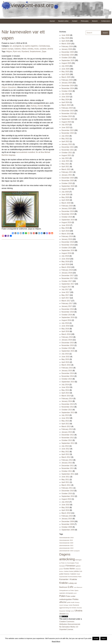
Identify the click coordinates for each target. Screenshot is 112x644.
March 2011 (66, 485)
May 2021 (65, 164)
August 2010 (66, 499)
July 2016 (65, 323)
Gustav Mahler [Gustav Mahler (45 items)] (69, 569)
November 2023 (68, 113)
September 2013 (68, 413)
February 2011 (67, 488)
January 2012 (67, 463)
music (37, 49)
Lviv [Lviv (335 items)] (70, 587)
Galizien (18, 49)
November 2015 (68, 345)
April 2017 (65, 298)
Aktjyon (9, 51)
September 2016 (68, 317)
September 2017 (68, 284)
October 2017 (67, 281)
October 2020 (67, 183)
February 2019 (67, 236)
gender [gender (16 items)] (61, 569)
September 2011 (68, 474)
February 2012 (67, 460)
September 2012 (68, 443)
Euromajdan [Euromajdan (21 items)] (71, 563)
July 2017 (65, 289)
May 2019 (65, 228)
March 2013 (66, 426)
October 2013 (67, 410)
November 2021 (68, 150)
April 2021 (65, 167)
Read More (56, 641)
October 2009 (67, 527)
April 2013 (65, 424)
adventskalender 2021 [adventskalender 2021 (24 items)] (66, 545)
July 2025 (65, 66)
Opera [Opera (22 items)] (76, 591)
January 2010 (67, 519)
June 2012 (66, 449)
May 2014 (65, 390)
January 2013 (67, 432)
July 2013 (65, 415)
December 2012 (68, 435)
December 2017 (68, 275)
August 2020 (66, 189)
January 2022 (67, 144)
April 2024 (65, 102)
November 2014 (68, 376)
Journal (52, 21)
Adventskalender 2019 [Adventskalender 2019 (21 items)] (66, 540)
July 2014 (65, 385)
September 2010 (68, 496)
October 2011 (67, 471)
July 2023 (65, 125)
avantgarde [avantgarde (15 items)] (77, 551)
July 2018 (65, 256)
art (11, 46)
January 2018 (67, 273)
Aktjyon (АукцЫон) (9, 87)
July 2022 (65, 136)
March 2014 (66, 396)
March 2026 (66, 44)
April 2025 (65, 74)
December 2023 (68, 111)
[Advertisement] (94, 70)
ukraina (50, 49)
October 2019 (67, 217)
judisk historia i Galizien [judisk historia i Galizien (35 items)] (68, 574)
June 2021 (66, 161)
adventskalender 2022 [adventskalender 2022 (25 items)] (66, 548)
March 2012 (66, 457)
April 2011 (65, 482)
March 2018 (66, 267)
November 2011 (68, 468)
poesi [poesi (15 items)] (75, 593)
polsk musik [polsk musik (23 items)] (71, 602)
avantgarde (17, 46)
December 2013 (68, 404)
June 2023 (66, 127)
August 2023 (66, 122)
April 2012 (65, 454)
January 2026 (67, 49)
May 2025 (65, 72)
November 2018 (68, 245)
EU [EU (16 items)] (66, 563)
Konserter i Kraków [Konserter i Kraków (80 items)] (68, 579)
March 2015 (66, 365)
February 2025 (67, 80)
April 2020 (65, 200)
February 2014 (67, 399)
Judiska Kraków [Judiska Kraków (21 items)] (69, 571)
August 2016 (66, 320)
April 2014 (65, 393)
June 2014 (66, 387)
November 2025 (68, 55)
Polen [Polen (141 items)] (62, 596)
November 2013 (68, 407)
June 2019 (66, 225)
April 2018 (65, 264)
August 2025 (66, 63)
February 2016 (67, 337)
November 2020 (68, 181)
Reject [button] (104, 638)
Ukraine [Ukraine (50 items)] (62, 614)
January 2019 (67, 239)
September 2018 (68, 250)
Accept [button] (96, 638)
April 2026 (65, 41)
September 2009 (68, 530)
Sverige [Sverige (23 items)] (68, 611)
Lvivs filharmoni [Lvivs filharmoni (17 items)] (78, 587)
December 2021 (68, 147)
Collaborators (106, 21)
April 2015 (65, 362)
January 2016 (67, 340)
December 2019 (68, 211)
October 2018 (67, 248)
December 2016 (68, 309)
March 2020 (66, 203)
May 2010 (65, 507)
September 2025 (68, 60)
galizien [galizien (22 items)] (78, 566)
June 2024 (66, 97)
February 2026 (67, 46)
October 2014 (67, 379)
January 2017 (67, 306)
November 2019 (68, 214)
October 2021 (67, 153)
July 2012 (65, 446)
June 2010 (66, 505)
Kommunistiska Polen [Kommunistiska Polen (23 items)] (75, 577)
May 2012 (65, 452)
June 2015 (66, 357)
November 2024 (68, 88)
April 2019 (65, 231)
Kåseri (24, 49)
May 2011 (65, 480)
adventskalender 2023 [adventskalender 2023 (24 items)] (66, 551)
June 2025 (66, 69)
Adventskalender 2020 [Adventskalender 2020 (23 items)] (66, 543)
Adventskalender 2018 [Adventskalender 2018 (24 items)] (66, 538)
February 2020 (67, 206)
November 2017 (68, 278)
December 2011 (68, 466)
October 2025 (67, 58)
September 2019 (68, 220)
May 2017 (65, 295)
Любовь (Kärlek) (37, 106)
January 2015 (67, 371)
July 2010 (65, 502)
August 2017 (66, 287)
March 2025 (66, 77)
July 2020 (65, 192)
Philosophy (85, 21)
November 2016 (68, 312)
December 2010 (68, 491)
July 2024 (65, 94)
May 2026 (65, 38)
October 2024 (67, 91)
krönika (30, 49)
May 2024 (65, 100)
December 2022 (68, 130)
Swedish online (63, 21)
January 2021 (67, 175)
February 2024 (67, 108)
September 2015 (68, 351)
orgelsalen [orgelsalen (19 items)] (62, 593)
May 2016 (65, 329)
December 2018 (68, 242)
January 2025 (67, 83)
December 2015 (68, 343)
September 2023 (68, 119)
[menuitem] (52, 21)
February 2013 (67, 429)
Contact (75, 21)
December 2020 (68, 178)
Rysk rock (17, 51)
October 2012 (67, 440)
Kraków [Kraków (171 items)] (63, 583)
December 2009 (68, 521)
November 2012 (68, 438)
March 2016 (66, 334)
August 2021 (66, 155)
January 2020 (67, 208)
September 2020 (68, 186)
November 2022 (68, 133)
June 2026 (66, 35)
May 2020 (65, 197)
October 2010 (67, 494)
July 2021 (65, 158)
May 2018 (65, 262)
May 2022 (65, 139)
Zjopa (44, 51)
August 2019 (66, 222)
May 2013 (65, 421)
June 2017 (66, 292)
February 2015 (67, 368)
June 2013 (66, 418)
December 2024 (68, 86)
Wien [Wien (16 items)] (67, 614)
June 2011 (66, 477)
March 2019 (66, 234)
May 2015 (65, 359)
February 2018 (67, 270)
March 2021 (66, 169)
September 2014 (68, 382)
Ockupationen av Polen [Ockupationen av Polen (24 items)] (67, 590)
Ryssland (25, 51)
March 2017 (66, 301)
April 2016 (65, 331)
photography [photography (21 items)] (70, 593)
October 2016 (67, 315)
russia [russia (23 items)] (70, 605)
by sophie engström (30, 46)
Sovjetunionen (35, 51)
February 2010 (67, 516)
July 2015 (65, 354)
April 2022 (65, 141)
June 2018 (66, 259)
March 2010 (66, 513)
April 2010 (65, 510)
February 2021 (67, 172)
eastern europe (8, 49)
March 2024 (66, 105)
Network (95, 21)
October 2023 (67, 116)
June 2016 (66, 326)
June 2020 (66, 194)
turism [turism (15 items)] (72, 611)
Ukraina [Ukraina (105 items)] (78, 611)
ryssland (43, 49)
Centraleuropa (44, 46)
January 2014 (67, 401)
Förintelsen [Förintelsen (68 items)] (70, 566)
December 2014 (68, 373)
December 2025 (68, 52)
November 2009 (68, 524)
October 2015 (67, 348)
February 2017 (67, 303)
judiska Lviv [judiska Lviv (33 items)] (78, 571)
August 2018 (66, 253)
